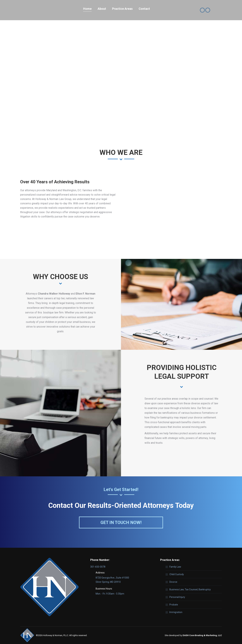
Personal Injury (177, 597)
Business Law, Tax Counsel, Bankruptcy (190, 589)
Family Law (175, 567)
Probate (174, 605)
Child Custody (177, 574)
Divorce (173, 582)
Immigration (176, 612)
